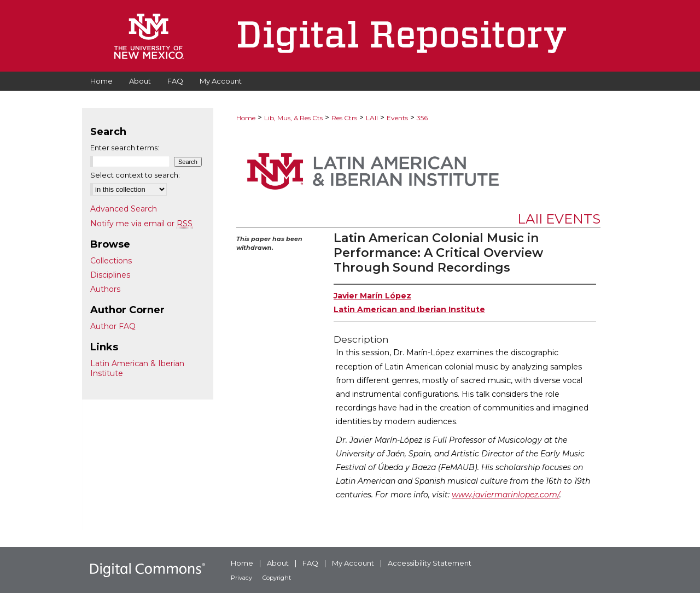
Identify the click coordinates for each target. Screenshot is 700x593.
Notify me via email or (141, 224)
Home (246, 118)
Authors (105, 289)
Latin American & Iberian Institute (137, 368)
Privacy (241, 578)
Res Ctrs (344, 118)
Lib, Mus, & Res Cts (293, 118)
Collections (111, 261)
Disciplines (110, 275)
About (278, 563)
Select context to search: (135, 175)
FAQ (310, 563)
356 (422, 118)
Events (397, 118)
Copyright (277, 578)
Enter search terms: (125, 148)
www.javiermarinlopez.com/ (506, 495)
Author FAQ (113, 326)
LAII (372, 118)
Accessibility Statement (430, 563)
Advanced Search (124, 209)
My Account (353, 563)
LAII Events (559, 219)
